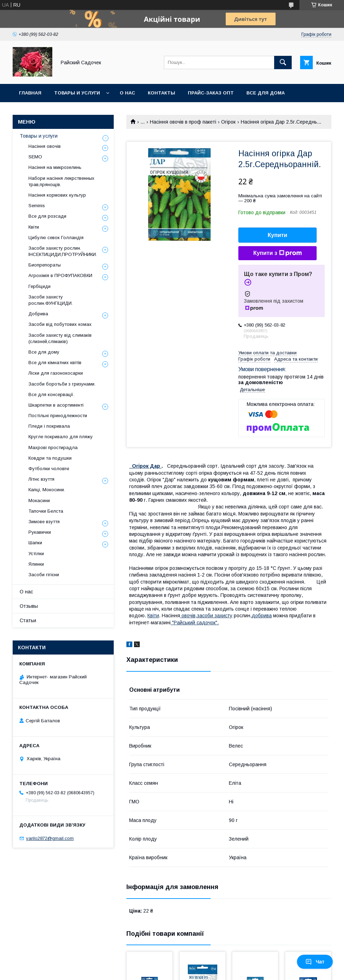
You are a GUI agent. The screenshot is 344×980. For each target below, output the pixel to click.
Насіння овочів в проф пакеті (183, 122)
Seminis (37, 206)
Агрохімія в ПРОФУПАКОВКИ (60, 275)
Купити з (277, 253)
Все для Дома (266, 93)
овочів (188, 616)
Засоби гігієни (44, 575)
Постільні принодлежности (58, 416)
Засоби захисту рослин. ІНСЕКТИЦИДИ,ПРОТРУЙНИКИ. (63, 251)
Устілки (36, 554)
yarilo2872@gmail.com (50, 838)
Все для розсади (47, 216)
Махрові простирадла (53, 448)
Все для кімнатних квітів (55, 363)
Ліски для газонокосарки (56, 373)
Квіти (153, 616)
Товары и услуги (77, 93)
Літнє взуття (41, 479)
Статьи (28, 620)
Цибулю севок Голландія (56, 238)
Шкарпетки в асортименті (56, 405)
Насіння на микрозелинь (55, 167)
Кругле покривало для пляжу (61, 437)
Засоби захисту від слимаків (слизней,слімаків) (60, 338)
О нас (127, 93)
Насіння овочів (45, 146)
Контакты (161, 93)
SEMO (35, 157)
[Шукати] (283, 63)
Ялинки (36, 564)
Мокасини (39, 501)
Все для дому (44, 352)
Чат (315, 962)
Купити (278, 235)
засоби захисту (215, 616)
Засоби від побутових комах (60, 324)
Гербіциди (39, 286)
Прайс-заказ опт (211, 93)
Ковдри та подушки (50, 458)
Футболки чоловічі (49, 469)
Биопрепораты (45, 265)
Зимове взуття (44, 522)
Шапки (35, 543)
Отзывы (29, 606)
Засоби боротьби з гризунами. (62, 384)
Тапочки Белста (46, 511)
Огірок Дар (147, 466)
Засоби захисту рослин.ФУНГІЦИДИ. (51, 300)
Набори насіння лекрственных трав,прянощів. (61, 181)
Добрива (38, 314)
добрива (262, 616)
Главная (30, 93)
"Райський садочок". (195, 623)
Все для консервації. (51, 394)
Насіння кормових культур (57, 195)
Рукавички (40, 532)
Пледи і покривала (49, 426)
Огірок (228, 122)
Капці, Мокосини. (47, 490)
